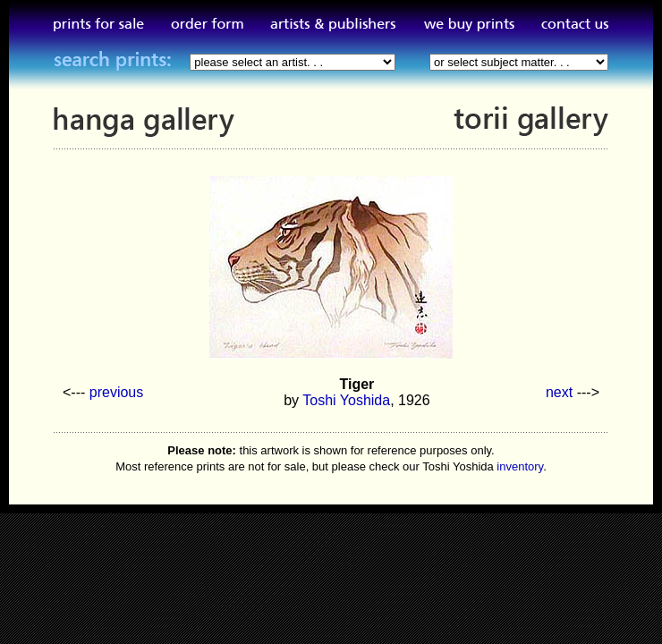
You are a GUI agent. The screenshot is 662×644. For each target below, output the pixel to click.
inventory (520, 466)
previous (116, 392)
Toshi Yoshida (346, 400)
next (559, 392)
